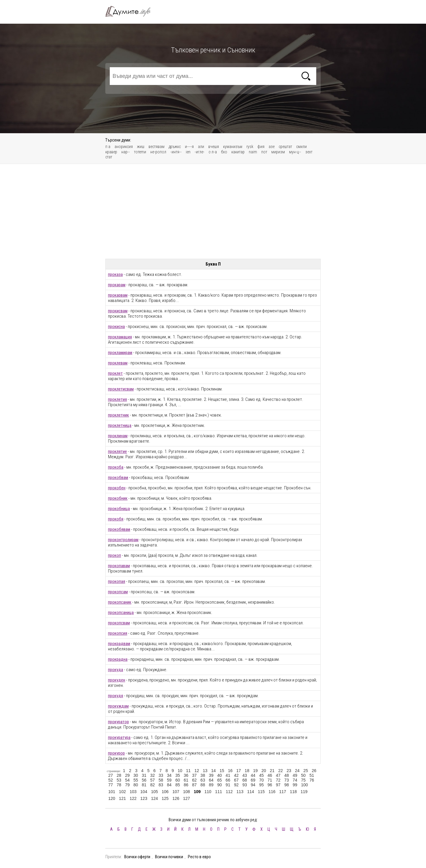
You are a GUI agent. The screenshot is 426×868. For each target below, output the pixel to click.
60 (178, 780)
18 (247, 771)
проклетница (120, 425)
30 (136, 775)
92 (236, 785)
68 (245, 780)
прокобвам (118, 478)
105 (154, 792)
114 (250, 792)
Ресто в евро (199, 857)
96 (270, 785)
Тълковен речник (131, 11)
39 (211, 775)
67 (236, 780)
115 (261, 792)
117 (283, 792)
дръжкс (175, 147)
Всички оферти (137, 857)
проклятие (117, 451)
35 (178, 775)
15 (222, 771)
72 (278, 780)
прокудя (116, 696)
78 (119, 785)
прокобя (116, 519)
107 (176, 792)
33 (161, 775)
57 (153, 780)
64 (211, 780)
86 (186, 785)
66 (228, 780)
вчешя (214, 147)
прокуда (116, 670)
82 (153, 785)
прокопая (117, 581)
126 (176, 798)
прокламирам (120, 353)
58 (161, 780)
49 (295, 775)
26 (314, 771)
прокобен (117, 488)
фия (261, 147)
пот (264, 152)
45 (262, 775)
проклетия (117, 399)
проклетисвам (121, 389)
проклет (115, 373)
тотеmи (140, 152)
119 (304, 792)
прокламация (120, 337)
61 (186, 780)
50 (304, 775)
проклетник (118, 415)
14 (214, 771)
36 (186, 775)
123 (144, 798)
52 (111, 780)
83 (161, 785)
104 (144, 792)
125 (165, 798)
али (201, 147)
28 (119, 775)
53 (119, 780)
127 (187, 798)
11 (188, 771)
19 (255, 771)
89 (211, 785)
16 (230, 771)
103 (133, 792)
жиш (141, 147)
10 (180, 771)
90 (220, 785)
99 (295, 785)
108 (187, 792)
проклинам (118, 436)
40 (220, 775)
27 (111, 775)
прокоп (114, 555)
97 (278, 785)
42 (236, 775)
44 (253, 775)
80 (136, 785)
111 (218, 792)
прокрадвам (119, 644)
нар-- (126, 152)
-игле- (200, 152)
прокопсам (118, 592)
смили (301, 147)
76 (312, 780)
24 (297, 771)
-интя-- (176, 152)
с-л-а (213, 152)
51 (312, 775)
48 (287, 775)
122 (133, 798)
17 (239, 771)
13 (205, 771)
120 (112, 798)
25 (306, 771)
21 (272, 771)
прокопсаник (120, 602)
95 (262, 785)
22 (280, 771)
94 (253, 785)
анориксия (124, 147)
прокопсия (118, 633)
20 (264, 771)
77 (111, 785)
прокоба (116, 467)
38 (203, 775)
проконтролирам (123, 540)
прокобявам (119, 529)
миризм (278, 152)
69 (253, 780)
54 (128, 780)
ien (188, 152)
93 (245, 785)
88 (203, 785)
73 (287, 780)
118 (293, 792)
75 (304, 780)
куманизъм (233, 147)
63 (203, 780)
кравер (111, 152)
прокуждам (118, 706)
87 (194, 785)
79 (128, 785)
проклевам (118, 363)
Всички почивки (169, 857)
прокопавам (119, 566)
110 (208, 792)
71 (270, 780)
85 (178, 785)
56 (144, 780)
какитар (238, 152)
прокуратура (119, 737)
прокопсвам (119, 623)
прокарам (117, 285)
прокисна (116, 327)
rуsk (250, 147)
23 (289, 771)
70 (262, 780)
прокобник (118, 498)
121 (122, 798)
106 (165, 792)
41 (228, 775)
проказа (115, 274)
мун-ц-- (295, 152)
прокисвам (118, 311)
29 (128, 775)
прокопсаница (121, 613)
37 (194, 775)
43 (245, 775)
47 (278, 775)
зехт (309, 152)
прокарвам (118, 295)
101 (112, 792)
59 (169, 780)
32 (153, 775)
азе (272, 147)
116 (272, 792)
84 (169, 785)
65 (220, 780)
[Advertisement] (213, 211)
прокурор (116, 753)
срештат (285, 147)
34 (169, 775)
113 (240, 792)
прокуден (117, 680)
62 (194, 780)
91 (228, 785)
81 (144, 785)
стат (109, 157)
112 (229, 792)
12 (197, 771)
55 (136, 780)
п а (108, 147)
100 (305, 785)
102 (122, 792)
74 (295, 780)
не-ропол (158, 152)
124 (154, 798)
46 (270, 775)
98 (287, 785)
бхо (224, 152)
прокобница (119, 509)
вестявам (156, 147)
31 (144, 775)
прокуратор (118, 722)
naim (253, 152)
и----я (189, 147)
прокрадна (118, 659)
